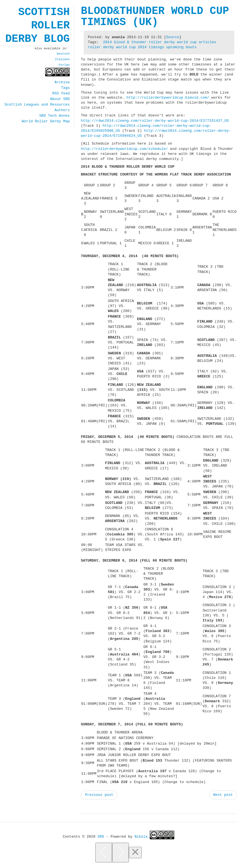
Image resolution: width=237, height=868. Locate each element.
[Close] (135, 853)
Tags (65, 88)
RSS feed (61, 94)
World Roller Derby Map (46, 121)
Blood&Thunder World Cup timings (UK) (155, 17)
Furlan (64, 65)
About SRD (60, 99)
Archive (62, 82)
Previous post (99, 795)
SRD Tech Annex (55, 116)
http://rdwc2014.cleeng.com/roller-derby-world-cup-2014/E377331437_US (155, 121)
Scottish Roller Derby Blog (38, 26)
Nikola (141, 836)
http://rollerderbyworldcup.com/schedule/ (124, 149)
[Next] (120, 853)
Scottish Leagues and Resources (37, 105)
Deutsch (63, 54)
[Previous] (104, 853)
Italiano (62, 59)
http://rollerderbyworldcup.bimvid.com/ (168, 98)
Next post (223, 795)
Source (173, 37)
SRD (101, 836)
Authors (62, 110)
